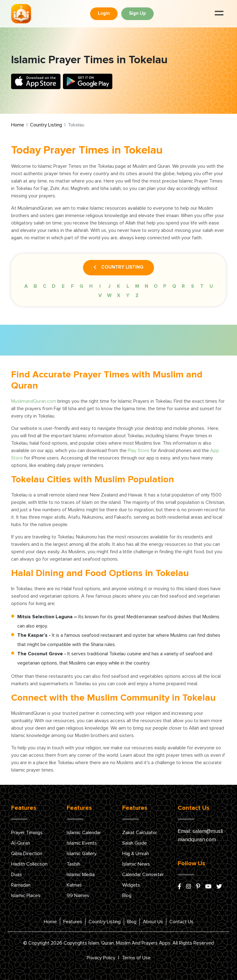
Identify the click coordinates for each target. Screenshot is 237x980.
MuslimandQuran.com (34, 401)
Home (18, 125)
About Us (153, 922)
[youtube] (208, 887)
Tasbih (73, 864)
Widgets (131, 885)
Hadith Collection (29, 864)
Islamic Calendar (84, 833)
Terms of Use (136, 958)
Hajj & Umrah (136, 854)
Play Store (139, 451)
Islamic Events (82, 843)
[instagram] (189, 887)
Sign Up (137, 13)
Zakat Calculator (140, 833)
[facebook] (179, 887)
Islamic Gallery (82, 854)
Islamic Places (26, 896)
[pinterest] (198, 887)
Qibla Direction (27, 854)
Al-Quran (21, 843)
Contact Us (181, 922)
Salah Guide (135, 843)
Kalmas (74, 885)
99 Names (78, 896)
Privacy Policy (101, 958)
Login (104, 13)
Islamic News (136, 864)
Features (73, 922)
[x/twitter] (219, 887)
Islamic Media (81, 875)
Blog (127, 896)
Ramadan (21, 885)
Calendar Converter (143, 875)
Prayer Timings (27, 833)
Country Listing (46, 125)
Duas (17, 875)
